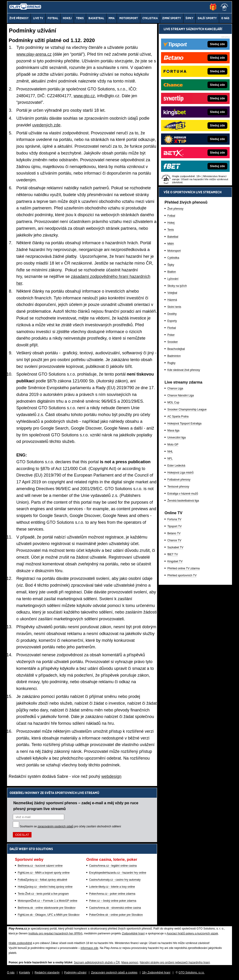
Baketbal (173, 237)
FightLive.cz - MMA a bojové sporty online (44, 873)
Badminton (174, 356)
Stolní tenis (174, 307)
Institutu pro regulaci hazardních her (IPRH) (55, 933)
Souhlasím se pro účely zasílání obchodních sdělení (70, 826)
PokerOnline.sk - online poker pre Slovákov (116, 915)
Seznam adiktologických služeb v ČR (97, 962)
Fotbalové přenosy (179, 480)
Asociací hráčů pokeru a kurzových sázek (192, 933)
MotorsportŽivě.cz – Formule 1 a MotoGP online (47, 901)
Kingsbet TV (175, 561)
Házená (172, 300)
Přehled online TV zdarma (184, 568)
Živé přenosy (175, 209)
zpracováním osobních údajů (55, 826)
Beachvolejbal (176, 349)
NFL (170, 459)
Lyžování (173, 279)
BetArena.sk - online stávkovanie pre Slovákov (47, 908)
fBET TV (173, 554)
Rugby (171, 363)
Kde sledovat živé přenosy (184, 370)
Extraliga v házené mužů (183, 494)
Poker (171, 335)
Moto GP (173, 445)
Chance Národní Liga (181, 395)
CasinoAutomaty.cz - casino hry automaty (115, 880)
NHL (170, 452)
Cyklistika (173, 258)
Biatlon (172, 272)
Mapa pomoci (130, 962)
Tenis (171, 230)
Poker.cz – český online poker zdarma (113, 901)
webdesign (111, 776)
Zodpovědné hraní (133, 933)
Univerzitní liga (177, 438)
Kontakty (25, 973)
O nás (11, 973)
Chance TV (174, 540)
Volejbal (172, 293)
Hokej (171, 223)
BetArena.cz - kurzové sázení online (40, 866)
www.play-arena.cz (34, 54)
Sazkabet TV (175, 547)
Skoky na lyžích (177, 286)
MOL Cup (173, 402)
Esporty (172, 321)
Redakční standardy (47, 973)
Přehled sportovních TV (182, 575)
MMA (171, 244)
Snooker (173, 342)
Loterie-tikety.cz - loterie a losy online (112, 887)
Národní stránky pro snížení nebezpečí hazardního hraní (175, 962)
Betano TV (174, 533)
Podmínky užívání (75, 973)
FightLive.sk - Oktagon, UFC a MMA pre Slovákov (49, 915)
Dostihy (172, 314)
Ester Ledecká (176, 466)
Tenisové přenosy (178, 487)
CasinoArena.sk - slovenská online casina (115, 908)
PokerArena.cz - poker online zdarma (112, 894)
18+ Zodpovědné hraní (156, 973)
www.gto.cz (84, 96)
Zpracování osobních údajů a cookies (114, 973)
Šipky (171, 265)
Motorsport (174, 251)
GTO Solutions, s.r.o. (192, 973)
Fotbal (171, 216)
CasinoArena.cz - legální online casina (113, 866)
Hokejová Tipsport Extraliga (184, 424)
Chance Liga (175, 388)
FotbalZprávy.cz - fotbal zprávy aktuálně (42, 880)
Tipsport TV (174, 526)
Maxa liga (173, 431)
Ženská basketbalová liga (183, 501)
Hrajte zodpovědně (20, 943)
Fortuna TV (174, 519)
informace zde (89, 948)
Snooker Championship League (187, 409)
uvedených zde (46, 125)
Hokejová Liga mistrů (180, 473)
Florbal (172, 328)
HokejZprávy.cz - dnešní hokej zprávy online (45, 887)
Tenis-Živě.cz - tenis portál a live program (43, 894)
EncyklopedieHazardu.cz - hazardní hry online (118, 873)
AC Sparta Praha (178, 416)
